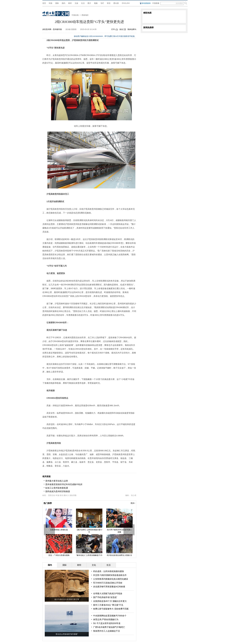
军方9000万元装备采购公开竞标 (108, 583)
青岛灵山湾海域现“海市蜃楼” (67, 634)
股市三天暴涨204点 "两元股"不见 (108, 605)
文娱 (76, 3)
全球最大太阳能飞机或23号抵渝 (108, 593)
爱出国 (116, 3)
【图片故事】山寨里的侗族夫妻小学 (89, 531)
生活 (83, 3)
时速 (58, 495)
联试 (61, 495)
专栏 (102, 3)
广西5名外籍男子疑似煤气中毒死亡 (109, 627)
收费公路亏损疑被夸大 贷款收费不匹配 (111, 609)
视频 (96, 3)
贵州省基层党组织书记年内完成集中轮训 (64, 484)
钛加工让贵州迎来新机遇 (57, 488)
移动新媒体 (146, 3)
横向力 (66, 495)
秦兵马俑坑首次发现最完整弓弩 (67, 599)
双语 (109, 3)
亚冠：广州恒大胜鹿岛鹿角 (59, 555)
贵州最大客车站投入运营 (57, 481)
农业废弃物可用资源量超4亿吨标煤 (109, 587)
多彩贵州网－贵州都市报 (52, 29)
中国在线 (75, 15)
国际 (57, 3)
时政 (51, 3)
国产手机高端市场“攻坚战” (105, 597)
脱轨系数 (73, 495)
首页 (44, 3)
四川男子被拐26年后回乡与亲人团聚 (119, 531)
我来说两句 (132, 29)
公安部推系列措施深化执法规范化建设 (111, 579)
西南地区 (85, 15)
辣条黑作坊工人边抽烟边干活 (106, 631)
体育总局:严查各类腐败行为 (106, 619)
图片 (89, 3)
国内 (64, 3)
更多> (133, 503)
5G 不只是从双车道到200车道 (107, 623)
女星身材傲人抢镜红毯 (59, 530)
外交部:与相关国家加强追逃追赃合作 (110, 575)
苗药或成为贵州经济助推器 (58, 491)
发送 (121, 29)
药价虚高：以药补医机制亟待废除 (109, 571)
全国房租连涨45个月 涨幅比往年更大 (110, 601)
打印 (113, 29)
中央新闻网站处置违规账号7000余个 (110, 616)
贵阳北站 (52, 495)
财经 (70, 3)
